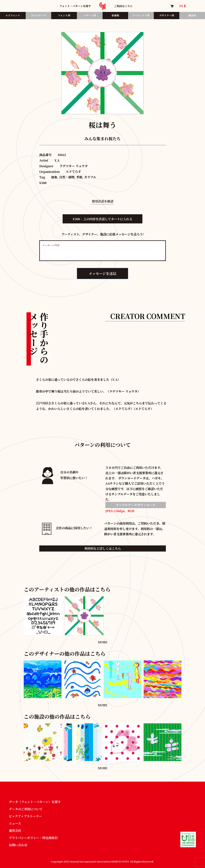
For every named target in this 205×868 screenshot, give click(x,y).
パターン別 (90, 15)
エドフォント (13, 15)
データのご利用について (26, 809)
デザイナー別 (167, 15)
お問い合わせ (18, 845)
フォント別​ (64, 15)
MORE (103, 642)
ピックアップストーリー (25, 816)
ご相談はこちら (123, 6)
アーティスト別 (141, 15)
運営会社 (17, 830)
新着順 (115, 15)
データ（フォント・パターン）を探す (35, 802)
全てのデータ (38, 15)
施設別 (192, 15)
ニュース (15, 823)
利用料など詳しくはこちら (103, 548)
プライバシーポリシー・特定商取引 (33, 838)
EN (181, 6)
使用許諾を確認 (103, 201)
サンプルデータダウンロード (136, 505)
